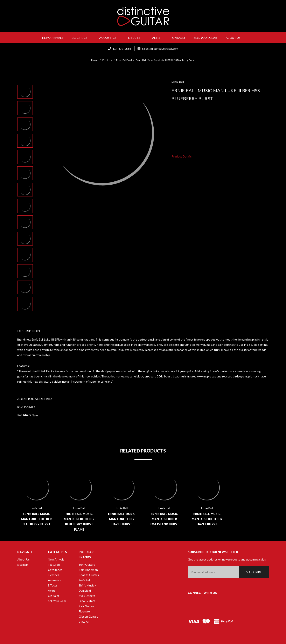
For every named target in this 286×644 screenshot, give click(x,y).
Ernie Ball (85, 580)
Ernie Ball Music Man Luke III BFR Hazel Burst (122, 519)
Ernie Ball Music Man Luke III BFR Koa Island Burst (164, 519)
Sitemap (23, 565)
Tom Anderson (88, 570)
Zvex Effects (87, 596)
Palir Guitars (87, 606)
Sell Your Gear (205, 38)
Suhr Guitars (87, 565)
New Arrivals (53, 38)
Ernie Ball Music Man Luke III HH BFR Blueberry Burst (36, 519)
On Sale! (179, 38)
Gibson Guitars (88, 616)
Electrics (81, 38)
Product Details (183, 156)
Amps (158, 38)
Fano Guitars (87, 601)
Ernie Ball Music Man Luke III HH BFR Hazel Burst (207, 519)
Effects (136, 38)
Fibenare (84, 611)
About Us (235, 38)
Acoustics (109, 38)
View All (84, 622)
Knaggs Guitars (89, 575)
